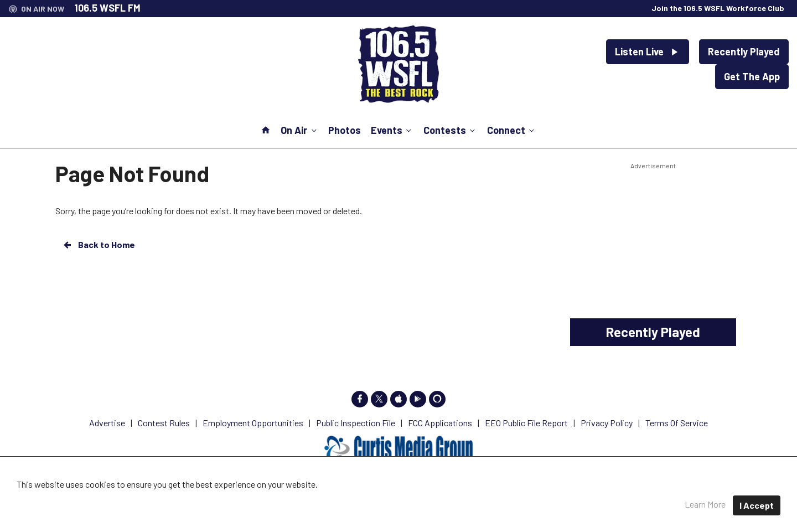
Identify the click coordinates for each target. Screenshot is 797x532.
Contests (450, 130)
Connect (512, 130)
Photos (345, 130)
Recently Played (744, 51)
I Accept (757, 505)
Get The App (752, 76)
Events (392, 130)
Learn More (705, 504)
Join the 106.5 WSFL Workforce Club (718, 8)
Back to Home (99, 245)
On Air (299, 130)
